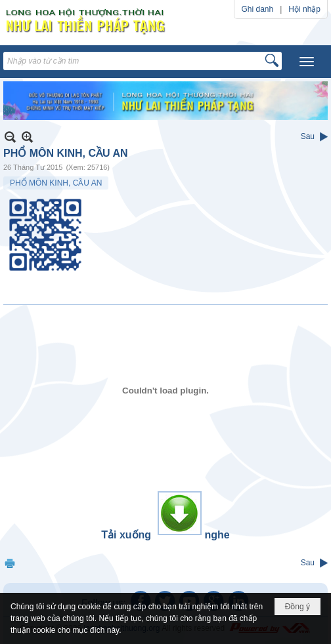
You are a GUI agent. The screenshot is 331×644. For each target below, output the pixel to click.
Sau (308, 136)
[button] (307, 62)
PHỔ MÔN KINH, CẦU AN (56, 183)
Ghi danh (257, 9)
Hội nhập (304, 9)
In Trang (10, 563)
